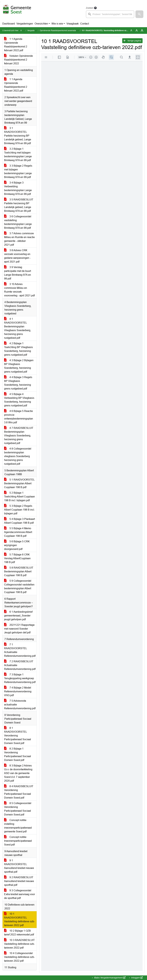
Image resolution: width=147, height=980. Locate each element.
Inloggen (137, 978)
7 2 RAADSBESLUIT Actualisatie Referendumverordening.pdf (20, 665)
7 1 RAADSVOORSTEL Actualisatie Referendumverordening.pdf (20, 650)
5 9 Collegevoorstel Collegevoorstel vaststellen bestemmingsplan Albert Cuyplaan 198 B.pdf (19, 586)
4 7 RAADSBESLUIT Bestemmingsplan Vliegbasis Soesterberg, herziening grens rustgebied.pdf (19, 436)
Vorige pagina (132, 41)
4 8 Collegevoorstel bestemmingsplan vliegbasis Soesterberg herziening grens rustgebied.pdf (18, 456)
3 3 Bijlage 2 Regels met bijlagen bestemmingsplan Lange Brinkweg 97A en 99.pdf (18, 171)
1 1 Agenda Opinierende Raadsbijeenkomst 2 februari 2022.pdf (16, 45)
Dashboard (9, 24)
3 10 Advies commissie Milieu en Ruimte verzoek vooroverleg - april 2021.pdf (19, 290)
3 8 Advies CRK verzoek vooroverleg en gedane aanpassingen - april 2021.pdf (17, 256)
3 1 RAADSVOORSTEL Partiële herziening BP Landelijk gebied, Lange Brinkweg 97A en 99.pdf (18, 136)
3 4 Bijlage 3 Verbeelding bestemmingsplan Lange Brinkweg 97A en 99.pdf (18, 188)
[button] (139, 14)
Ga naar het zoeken (0, 2)
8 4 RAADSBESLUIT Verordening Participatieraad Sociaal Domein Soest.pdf (19, 792)
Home (23, 31)
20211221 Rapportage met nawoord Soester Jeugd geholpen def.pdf (19, 629)
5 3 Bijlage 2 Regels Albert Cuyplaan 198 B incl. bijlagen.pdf (19, 510)
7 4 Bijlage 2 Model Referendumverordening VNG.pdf (18, 691)
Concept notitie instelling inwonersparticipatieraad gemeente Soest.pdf (18, 826)
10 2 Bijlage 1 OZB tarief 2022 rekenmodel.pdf (19, 933)
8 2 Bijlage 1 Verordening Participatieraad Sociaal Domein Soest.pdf (18, 754)
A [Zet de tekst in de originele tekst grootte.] (131, 30)
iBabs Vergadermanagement (109, 978)
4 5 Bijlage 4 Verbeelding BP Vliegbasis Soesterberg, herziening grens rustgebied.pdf (19, 400)
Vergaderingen (25, 24)
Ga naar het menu (1, 2)
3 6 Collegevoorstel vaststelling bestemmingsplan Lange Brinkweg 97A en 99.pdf (18, 222)
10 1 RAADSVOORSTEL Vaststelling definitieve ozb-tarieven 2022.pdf (19, 920)
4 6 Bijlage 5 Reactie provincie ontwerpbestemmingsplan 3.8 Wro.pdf (19, 417)
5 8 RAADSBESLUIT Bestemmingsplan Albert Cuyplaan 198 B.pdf (19, 571)
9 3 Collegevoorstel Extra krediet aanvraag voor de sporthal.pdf (19, 894)
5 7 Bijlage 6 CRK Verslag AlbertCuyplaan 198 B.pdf (17, 558)
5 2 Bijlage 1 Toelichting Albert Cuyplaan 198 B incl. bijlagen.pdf (19, 497)
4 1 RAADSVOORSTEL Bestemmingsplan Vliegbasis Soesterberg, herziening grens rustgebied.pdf (18, 328)
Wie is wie (57, 24)
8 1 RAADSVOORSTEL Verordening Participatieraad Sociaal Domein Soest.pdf (18, 736)
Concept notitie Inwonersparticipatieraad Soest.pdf (18, 841)
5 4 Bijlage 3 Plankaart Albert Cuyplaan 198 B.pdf (19, 521)
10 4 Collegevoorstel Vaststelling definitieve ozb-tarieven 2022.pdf (19, 957)
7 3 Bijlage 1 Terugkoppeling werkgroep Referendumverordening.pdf (20, 678)
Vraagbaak (73, 24)
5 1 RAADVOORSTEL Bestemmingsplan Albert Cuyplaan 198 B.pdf (19, 483)
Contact (85, 24)
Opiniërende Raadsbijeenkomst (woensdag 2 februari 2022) (65, 31)
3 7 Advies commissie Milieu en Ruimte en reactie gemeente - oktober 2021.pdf (19, 239)
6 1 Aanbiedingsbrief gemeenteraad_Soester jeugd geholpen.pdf (18, 616)
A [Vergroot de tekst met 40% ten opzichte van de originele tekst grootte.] (142, 31)
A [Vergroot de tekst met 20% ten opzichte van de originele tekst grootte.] (137, 30)
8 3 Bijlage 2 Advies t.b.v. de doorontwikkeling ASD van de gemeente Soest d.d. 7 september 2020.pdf (18, 773)
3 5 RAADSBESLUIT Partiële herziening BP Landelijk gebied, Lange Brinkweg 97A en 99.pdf (19, 205)
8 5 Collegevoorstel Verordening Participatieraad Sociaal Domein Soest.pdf (18, 809)
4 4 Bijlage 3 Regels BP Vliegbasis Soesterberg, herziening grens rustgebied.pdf (18, 383)
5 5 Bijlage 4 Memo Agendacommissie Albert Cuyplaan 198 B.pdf (18, 532)
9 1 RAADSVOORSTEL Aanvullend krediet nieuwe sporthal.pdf (19, 866)
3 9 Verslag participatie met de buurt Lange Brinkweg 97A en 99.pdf (18, 273)
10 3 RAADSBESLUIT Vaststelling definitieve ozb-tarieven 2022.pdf (19, 944)
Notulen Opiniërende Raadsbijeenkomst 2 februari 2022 (18, 60)
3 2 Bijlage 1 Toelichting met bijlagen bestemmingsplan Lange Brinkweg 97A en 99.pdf (18, 155)
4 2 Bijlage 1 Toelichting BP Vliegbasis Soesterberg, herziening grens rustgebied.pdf (18, 349)
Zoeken (90, 8)
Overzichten (41, 24)
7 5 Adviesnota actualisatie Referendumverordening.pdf (20, 705)
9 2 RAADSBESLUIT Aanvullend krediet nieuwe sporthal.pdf (19, 881)
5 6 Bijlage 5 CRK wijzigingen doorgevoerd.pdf (17, 545)
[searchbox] (110, 14)
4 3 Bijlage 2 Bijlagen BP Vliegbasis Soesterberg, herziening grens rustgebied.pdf (19, 366)
